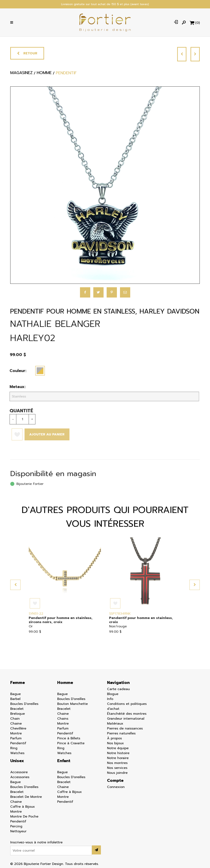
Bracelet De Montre (26, 797)
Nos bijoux (115, 743)
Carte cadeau (118, 689)
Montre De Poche (24, 816)
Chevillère (18, 728)
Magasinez (21, 74)
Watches (17, 753)
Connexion (116, 787)
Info (110, 699)
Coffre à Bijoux (23, 807)
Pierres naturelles (121, 733)
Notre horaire (118, 758)
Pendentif (18, 743)
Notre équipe (118, 748)
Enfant (64, 761)
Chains (63, 719)
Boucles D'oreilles (24, 704)
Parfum (16, 738)
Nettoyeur (18, 831)
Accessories (20, 777)
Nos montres (117, 763)
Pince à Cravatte (71, 743)
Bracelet (17, 709)
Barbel (15, 699)
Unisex (17, 761)
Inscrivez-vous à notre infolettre (36, 842)
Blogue (113, 694)
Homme (65, 682)
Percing (16, 826)
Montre (16, 733)
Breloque (18, 714)
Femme (18, 682)
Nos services (117, 768)
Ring (14, 748)
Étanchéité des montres (127, 714)
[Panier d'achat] (195, 23)
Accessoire (19, 772)
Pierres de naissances (125, 728)
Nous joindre (117, 773)
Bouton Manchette (72, 704)
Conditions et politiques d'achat (127, 706)
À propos (114, 738)
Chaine (16, 724)
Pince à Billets (69, 738)
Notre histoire (118, 753)
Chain (15, 719)
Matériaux (115, 724)
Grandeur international (126, 719)
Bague (15, 694)
